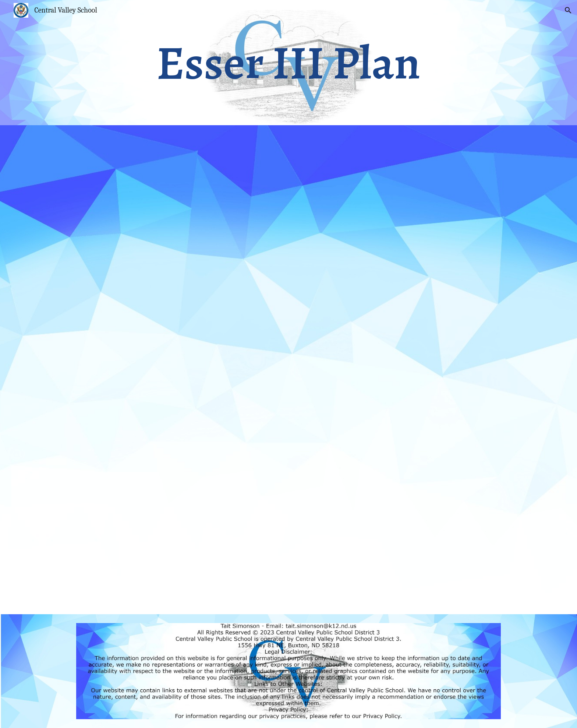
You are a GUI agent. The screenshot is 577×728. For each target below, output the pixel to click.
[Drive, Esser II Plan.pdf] (288, 370)
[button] (568, 10)
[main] (288, 63)
